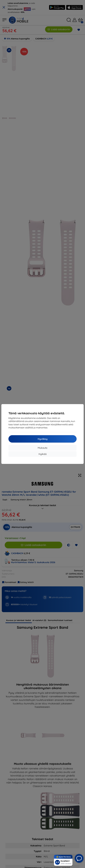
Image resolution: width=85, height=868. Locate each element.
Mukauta (42, 448)
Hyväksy (43, 439)
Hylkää (43, 454)
